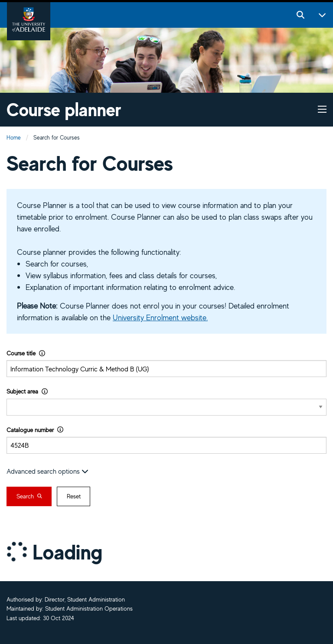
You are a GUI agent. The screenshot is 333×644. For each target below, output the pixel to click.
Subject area (27, 391)
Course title (26, 353)
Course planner (64, 109)
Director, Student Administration (85, 599)
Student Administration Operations (89, 608)
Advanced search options (47, 471)
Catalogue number (35, 430)
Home (14, 138)
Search (29, 496)
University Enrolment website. (160, 317)
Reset (74, 496)
